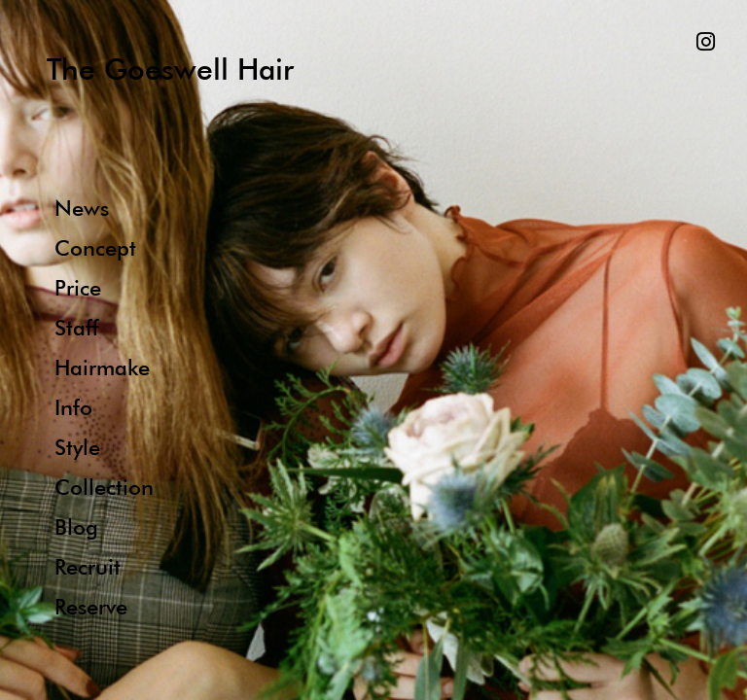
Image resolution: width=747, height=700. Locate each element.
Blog (76, 526)
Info (73, 407)
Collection (104, 487)
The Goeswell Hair (170, 69)
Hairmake (102, 367)
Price (78, 287)
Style (77, 447)
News (82, 208)
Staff (76, 327)
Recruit (88, 566)
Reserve (91, 606)
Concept (95, 247)
